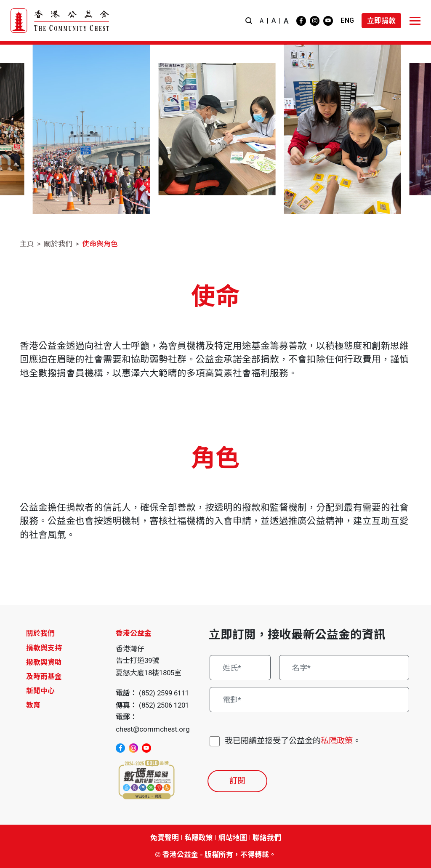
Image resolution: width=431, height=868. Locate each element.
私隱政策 (337, 741)
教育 (33, 705)
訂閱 (237, 781)
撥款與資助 (44, 662)
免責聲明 (165, 838)
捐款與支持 (44, 648)
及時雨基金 (44, 676)
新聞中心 (40, 691)
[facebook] (301, 21)
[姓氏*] (240, 668)
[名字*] (344, 668)
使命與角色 (100, 244)
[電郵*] (309, 700)
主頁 (27, 244)
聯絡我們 (267, 838)
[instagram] (315, 21)
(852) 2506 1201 (164, 705)
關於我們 (58, 244)
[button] (249, 21)
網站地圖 (233, 838)
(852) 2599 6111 (164, 693)
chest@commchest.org (153, 729)
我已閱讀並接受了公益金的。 (293, 741)
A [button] (262, 21)
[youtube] (328, 21)
